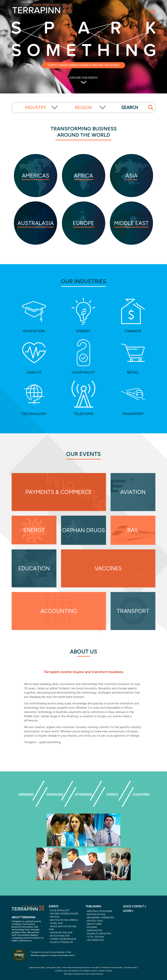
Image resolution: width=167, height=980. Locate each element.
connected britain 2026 (63, 939)
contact (109, 971)
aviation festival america (64, 920)
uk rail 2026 (56, 923)
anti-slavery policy (54, 967)
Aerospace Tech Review (100, 911)
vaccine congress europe (64, 914)
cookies (102, 971)
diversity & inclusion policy (112, 967)
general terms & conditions (80, 971)
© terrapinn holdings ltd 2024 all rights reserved (84, 974)
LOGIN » (128, 911)
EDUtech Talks (95, 921)
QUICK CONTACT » (135, 906)
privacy (95, 971)
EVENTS (54, 906)
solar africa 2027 (60, 910)
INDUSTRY (35, 108)
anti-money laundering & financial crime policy (81, 967)
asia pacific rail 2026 (61, 933)
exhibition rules (61, 971)
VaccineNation (95, 940)
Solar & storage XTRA (99, 934)
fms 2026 (55, 917)
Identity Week (94, 924)
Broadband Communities (100, 918)
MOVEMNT (92, 927)
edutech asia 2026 (60, 936)
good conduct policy (37, 967)
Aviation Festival (96, 914)
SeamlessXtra (95, 930)
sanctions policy (131, 967)
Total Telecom (95, 937)
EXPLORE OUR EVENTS (84, 78)
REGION (83, 108)
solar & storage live (61, 942)
